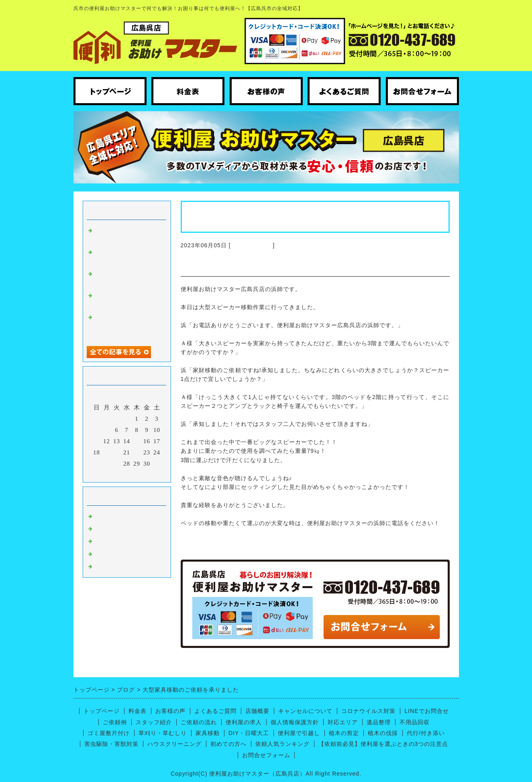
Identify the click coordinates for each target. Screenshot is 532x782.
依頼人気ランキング (282, 744)
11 (96, 441)
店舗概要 (257, 711)
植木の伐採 (383, 733)
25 (97, 464)
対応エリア (343, 722)
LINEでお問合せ (426, 711)
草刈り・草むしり (163, 733)
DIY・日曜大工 (249, 733)
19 (107, 452)
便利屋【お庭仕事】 (124, 566)
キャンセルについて (305, 711)
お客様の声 (170, 711)
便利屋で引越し (299, 733)
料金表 (138, 711)
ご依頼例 (115, 722)
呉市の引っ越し (117, 554)
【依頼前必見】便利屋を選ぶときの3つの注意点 (383, 744)
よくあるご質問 (215, 711)
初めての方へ (228, 744)
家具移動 (208, 733)
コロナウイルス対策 (368, 711)
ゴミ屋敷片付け (109, 733)
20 (117, 452)
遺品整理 (379, 722)
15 (137, 441)
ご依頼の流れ (199, 722)
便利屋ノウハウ (117, 541)
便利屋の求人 (244, 722)
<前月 (110, 474)
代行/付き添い (426, 733)
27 (117, 464)
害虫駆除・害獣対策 (111, 744)
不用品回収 (415, 722)
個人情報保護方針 (295, 722)
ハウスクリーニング (124, 528)
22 (137, 452)
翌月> (143, 474)
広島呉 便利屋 (252, 245)
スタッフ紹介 (154, 722)
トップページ (102, 711)
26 (107, 464)
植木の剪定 (344, 733)
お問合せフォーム (266, 755)
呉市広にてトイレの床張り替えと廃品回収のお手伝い (127, 326)
